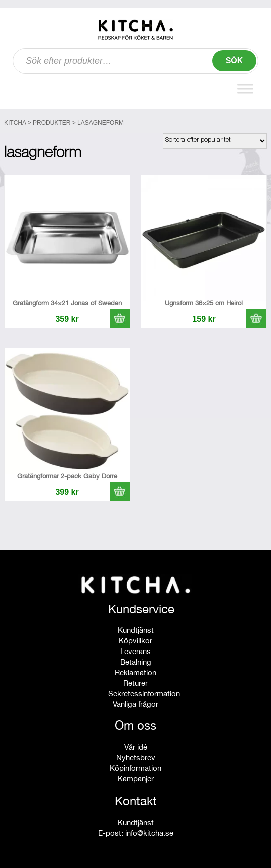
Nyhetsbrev (136, 757)
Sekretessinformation (144, 694)
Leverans (135, 651)
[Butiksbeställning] (215, 141)
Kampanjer (136, 779)
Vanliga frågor (135, 704)
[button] (120, 318)
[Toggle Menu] (245, 88)
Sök (235, 61)
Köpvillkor (135, 641)
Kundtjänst (136, 630)
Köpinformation (135, 768)
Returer (135, 683)
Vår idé (136, 747)
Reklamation (135, 672)
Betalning (136, 662)
